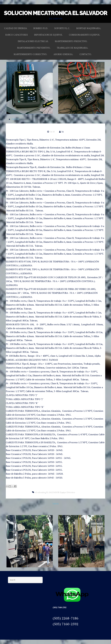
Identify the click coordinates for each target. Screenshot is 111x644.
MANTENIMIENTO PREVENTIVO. (34, 48)
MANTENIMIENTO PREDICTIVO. (71, 41)
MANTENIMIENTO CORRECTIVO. (30, 54)
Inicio (56, 503)
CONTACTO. (86, 54)
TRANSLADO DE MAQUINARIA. (72, 48)
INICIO (15, 119)
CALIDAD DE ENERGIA (16, 28)
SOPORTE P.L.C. (62, 28)
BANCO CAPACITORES (17, 35)
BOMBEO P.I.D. (41, 28)
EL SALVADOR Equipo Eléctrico (60, 492)
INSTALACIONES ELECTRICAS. (33, 41)
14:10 (52, 132)
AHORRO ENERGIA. (63, 54)
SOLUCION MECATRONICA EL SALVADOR (56, 13)
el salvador (40, 492)
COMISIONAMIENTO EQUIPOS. (84, 35)
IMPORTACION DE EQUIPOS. (48, 35)
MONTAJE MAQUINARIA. (89, 28)
